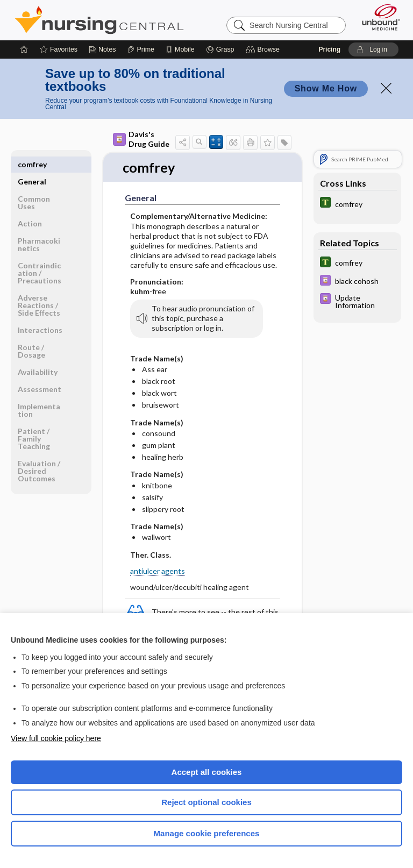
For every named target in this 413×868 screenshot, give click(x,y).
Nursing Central (99, 20)
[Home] (24, 49)
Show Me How (326, 88)
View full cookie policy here (56, 738)
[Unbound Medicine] (378, 17)
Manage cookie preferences (207, 833)
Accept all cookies (207, 772)
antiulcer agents (158, 571)
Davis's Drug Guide (141, 139)
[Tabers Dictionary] (357, 204)
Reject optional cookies (206, 802)
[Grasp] (220, 49)
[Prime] (141, 49)
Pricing (329, 49)
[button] (264, 49)
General (32, 164)
